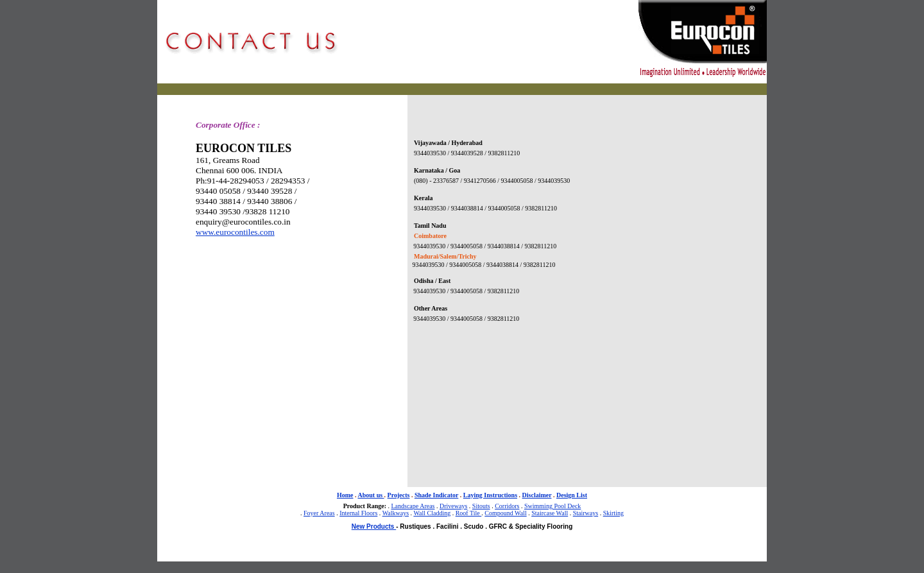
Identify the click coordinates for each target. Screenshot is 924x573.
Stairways (586, 513)
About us (371, 495)
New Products (374, 526)
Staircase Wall (550, 513)
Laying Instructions (490, 495)
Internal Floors (358, 513)
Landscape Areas (413, 506)
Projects (399, 495)
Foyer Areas (319, 513)
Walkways (396, 513)
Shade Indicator (436, 495)
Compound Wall (505, 513)
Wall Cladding (432, 513)
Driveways (453, 506)
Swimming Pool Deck (552, 506)
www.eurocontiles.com (235, 232)
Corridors (507, 506)
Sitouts (481, 506)
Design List (572, 495)
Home (345, 495)
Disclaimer (537, 495)
